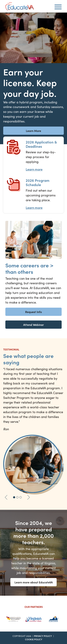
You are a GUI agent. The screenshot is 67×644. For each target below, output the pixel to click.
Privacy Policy (43, 636)
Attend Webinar (33, 325)
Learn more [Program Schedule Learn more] (34, 208)
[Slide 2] (17, 497)
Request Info (33, 312)
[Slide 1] (14, 497)
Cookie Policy (34, 639)
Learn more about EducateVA (34, 582)
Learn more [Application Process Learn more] (34, 169)
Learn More (33, 131)
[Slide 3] (21, 497)
